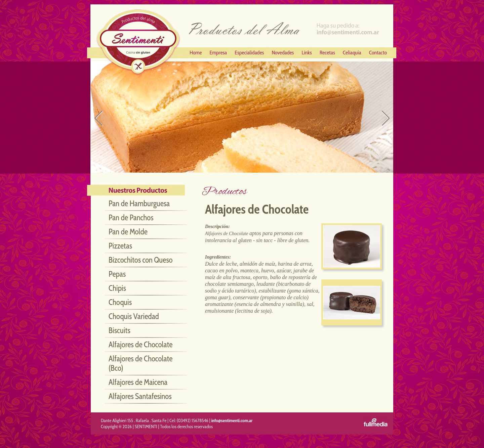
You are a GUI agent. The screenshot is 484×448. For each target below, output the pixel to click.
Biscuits (119, 330)
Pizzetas (120, 246)
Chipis (117, 288)
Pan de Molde (128, 232)
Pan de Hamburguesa (139, 204)
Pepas (117, 274)
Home (196, 53)
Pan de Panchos (131, 218)
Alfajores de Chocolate (140, 345)
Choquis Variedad (134, 316)
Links (307, 53)
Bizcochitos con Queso (140, 260)
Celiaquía (352, 53)
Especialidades (249, 53)
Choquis (120, 302)
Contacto (378, 53)
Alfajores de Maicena (138, 382)
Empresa (218, 53)
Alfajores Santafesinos (140, 396)
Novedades (283, 53)
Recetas (327, 53)
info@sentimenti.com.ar (232, 420)
